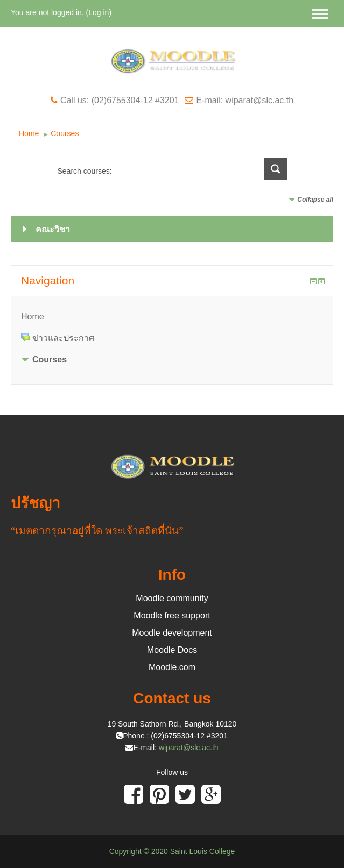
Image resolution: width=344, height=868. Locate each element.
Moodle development (172, 633)
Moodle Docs (172, 650)
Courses (65, 133)
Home (29, 133)
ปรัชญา (36, 503)
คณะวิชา (53, 229)
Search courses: (85, 171)
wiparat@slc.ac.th (189, 748)
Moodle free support (172, 616)
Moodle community (172, 598)
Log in (99, 12)
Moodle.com (172, 667)
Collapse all (315, 200)
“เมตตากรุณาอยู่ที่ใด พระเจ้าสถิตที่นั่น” (97, 531)
